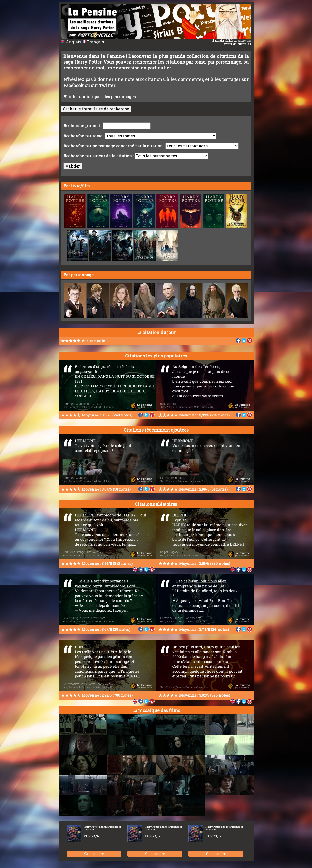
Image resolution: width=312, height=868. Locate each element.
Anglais (72, 42)
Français (93, 42)
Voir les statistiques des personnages (99, 97)
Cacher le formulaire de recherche (96, 109)
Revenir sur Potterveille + (237, 44)
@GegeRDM (244, 41)
